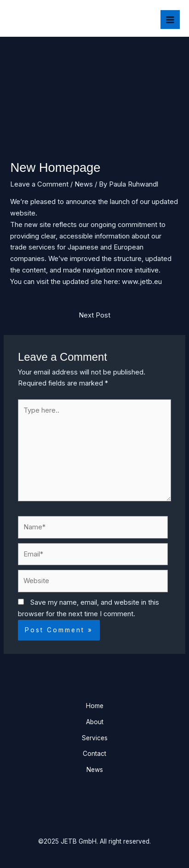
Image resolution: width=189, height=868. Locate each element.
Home (95, 706)
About (95, 722)
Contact (94, 754)
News (84, 184)
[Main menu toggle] (170, 20)
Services (95, 738)
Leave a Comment (39, 184)
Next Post (94, 315)
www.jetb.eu (142, 282)
